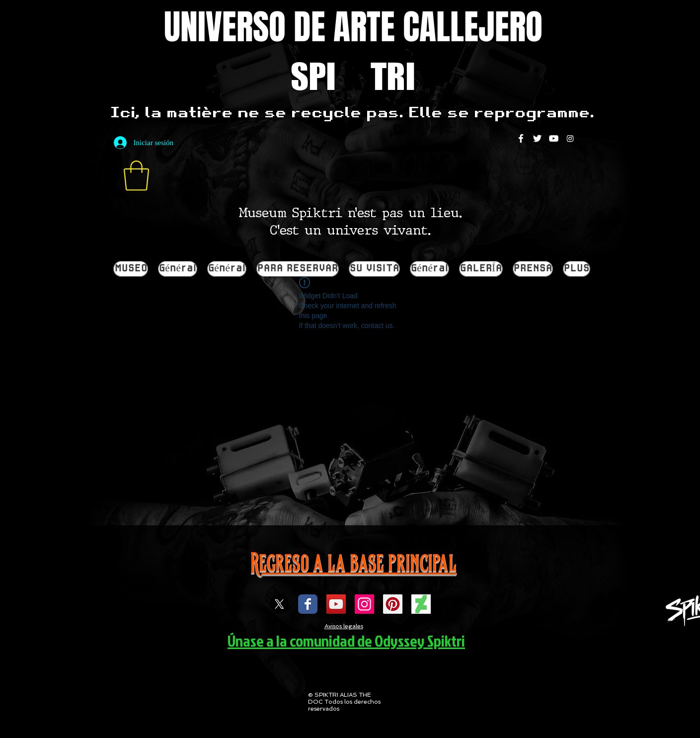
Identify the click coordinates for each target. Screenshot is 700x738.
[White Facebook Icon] (521, 138)
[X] (279, 604)
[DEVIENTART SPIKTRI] (421, 604)
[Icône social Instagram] (364, 604)
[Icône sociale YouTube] (336, 604)
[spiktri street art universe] (393, 604)
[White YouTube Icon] (554, 138)
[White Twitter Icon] (537, 138)
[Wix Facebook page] (308, 604)
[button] (136, 176)
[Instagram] (570, 138)
